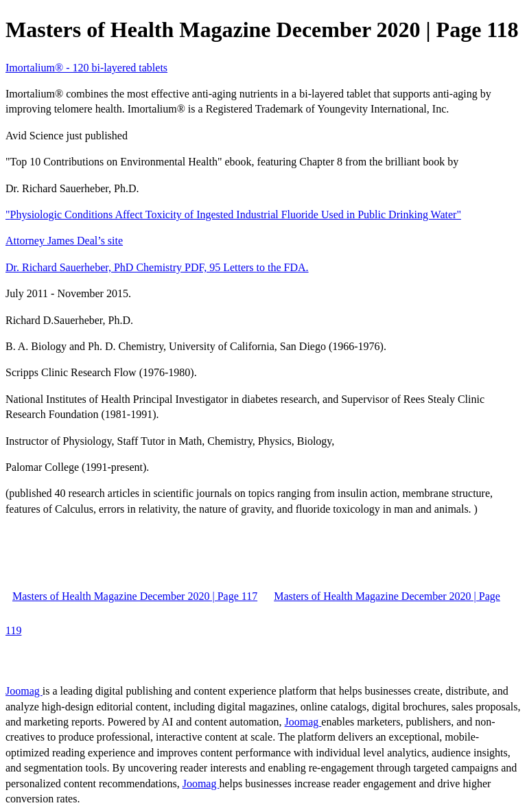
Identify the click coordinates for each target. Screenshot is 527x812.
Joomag (24, 691)
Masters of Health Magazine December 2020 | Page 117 (135, 596)
